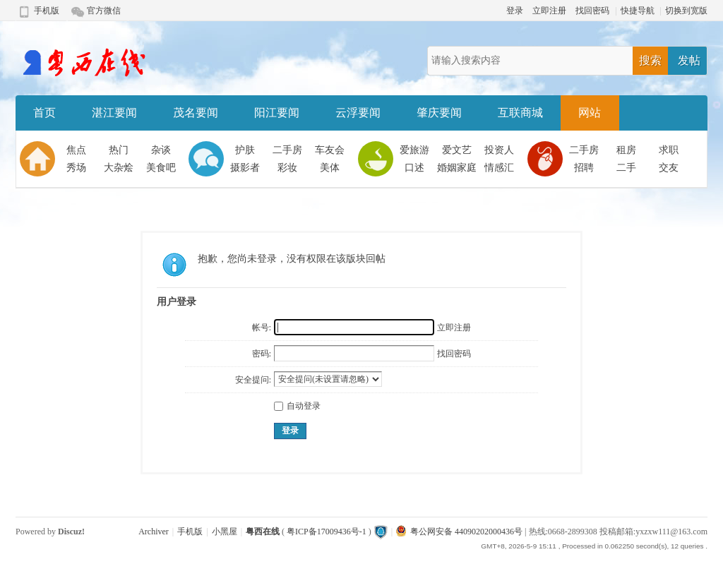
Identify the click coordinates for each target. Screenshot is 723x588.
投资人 (499, 150)
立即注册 (549, 11)
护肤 (245, 150)
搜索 (650, 60)
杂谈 (161, 150)
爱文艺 (457, 150)
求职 (669, 150)
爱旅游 (414, 150)
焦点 (76, 150)
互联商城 (520, 113)
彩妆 (287, 168)
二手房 (287, 150)
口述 (414, 168)
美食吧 (161, 168)
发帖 (689, 60)
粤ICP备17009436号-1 (327, 532)
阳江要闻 (277, 113)
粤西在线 (263, 532)
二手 (626, 168)
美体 (330, 168)
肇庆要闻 (439, 113)
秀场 (76, 168)
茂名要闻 (196, 113)
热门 (119, 150)
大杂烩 (119, 168)
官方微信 (104, 11)
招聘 (584, 168)
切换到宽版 (686, 11)
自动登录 (297, 406)
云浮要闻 (358, 113)
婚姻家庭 (457, 168)
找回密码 (592, 11)
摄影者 (245, 168)
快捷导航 (638, 11)
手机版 (47, 11)
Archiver (154, 532)
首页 (44, 113)
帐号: (262, 328)
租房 (626, 150)
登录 (515, 11)
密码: (262, 354)
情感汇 (499, 168)
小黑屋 (225, 532)
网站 (590, 113)
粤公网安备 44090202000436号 (459, 532)
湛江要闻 (114, 113)
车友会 (330, 150)
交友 (669, 168)
